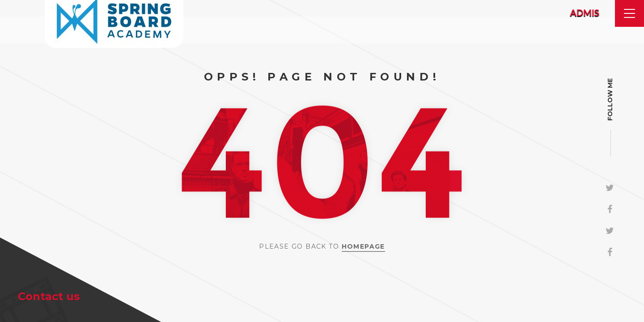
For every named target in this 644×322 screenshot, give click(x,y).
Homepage (363, 246)
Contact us (49, 296)
